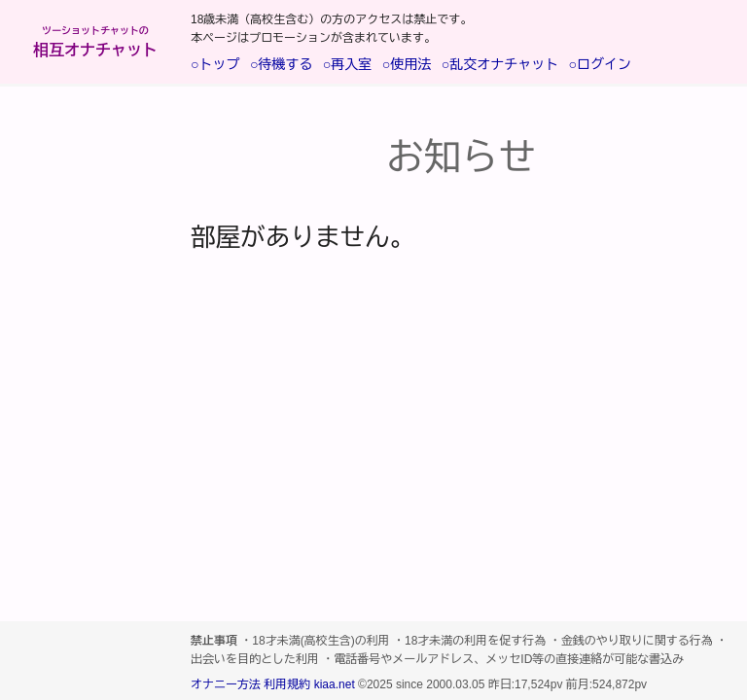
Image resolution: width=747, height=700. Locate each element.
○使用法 (407, 64)
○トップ (215, 64)
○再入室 (347, 64)
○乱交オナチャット (500, 64)
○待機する (281, 64)
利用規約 (287, 684)
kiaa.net (335, 684)
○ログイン (600, 64)
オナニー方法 (226, 684)
